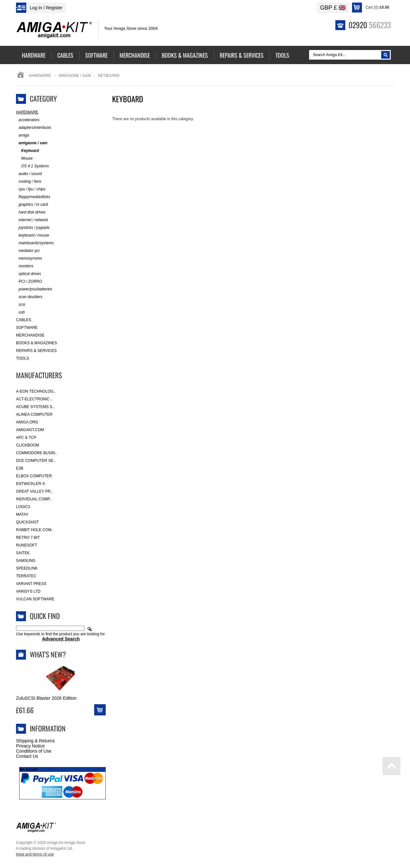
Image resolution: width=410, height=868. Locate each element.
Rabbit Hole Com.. (35, 530)
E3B (20, 468)
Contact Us (27, 756)
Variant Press (31, 584)
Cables (24, 320)
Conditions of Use (34, 751)
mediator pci (28, 251)
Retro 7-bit (28, 538)
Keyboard (27, 151)
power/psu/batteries (34, 289)
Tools (22, 358)
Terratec (26, 576)
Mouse (24, 159)
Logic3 (23, 507)
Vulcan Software (35, 599)
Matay (22, 514)
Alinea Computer (34, 414)
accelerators (28, 120)
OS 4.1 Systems (33, 166)
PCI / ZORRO (29, 282)
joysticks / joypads (33, 228)
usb (20, 312)
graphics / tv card (32, 205)
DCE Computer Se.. (36, 461)
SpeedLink (27, 568)
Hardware (40, 76)
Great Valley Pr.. (34, 491)
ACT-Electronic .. (34, 399)
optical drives (29, 274)
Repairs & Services (36, 351)
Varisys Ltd (28, 591)
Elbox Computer (34, 476)
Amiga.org (27, 422)
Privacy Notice (30, 746)
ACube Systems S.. (35, 407)
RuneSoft (27, 545)
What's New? (48, 654)
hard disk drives (31, 212)
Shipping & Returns (35, 741)
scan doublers (29, 297)
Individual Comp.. (34, 499)
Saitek (23, 553)
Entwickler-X (31, 484)
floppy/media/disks (33, 197)
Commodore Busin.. (37, 453)
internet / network (32, 220)
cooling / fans (29, 182)
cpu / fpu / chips (31, 189)
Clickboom (28, 445)
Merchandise (30, 335)
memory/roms (29, 259)
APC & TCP (26, 438)
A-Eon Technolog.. (36, 391)
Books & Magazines (37, 343)
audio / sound (29, 174)
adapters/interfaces (34, 128)
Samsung (26, 561)
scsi (21, 305)
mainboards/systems (35, 243)
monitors (25, 266)
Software (27, 328)
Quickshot (27, 522)
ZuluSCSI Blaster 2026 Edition (46, 698)
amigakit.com (30, 430)
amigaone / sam (75, 76)
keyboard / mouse (33, 235)
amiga (23, 135)
